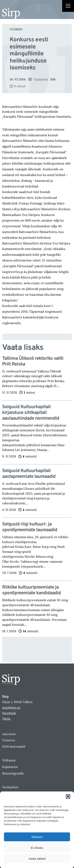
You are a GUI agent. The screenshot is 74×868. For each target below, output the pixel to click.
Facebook (9, 713)
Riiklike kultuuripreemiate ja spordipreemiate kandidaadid (31, 590)
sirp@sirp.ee (11, 707)
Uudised (16, 29)
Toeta (6, 718)
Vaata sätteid (37, 859)
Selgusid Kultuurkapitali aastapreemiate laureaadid (29, 474)
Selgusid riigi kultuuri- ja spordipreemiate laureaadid (30, 527)
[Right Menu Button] (68, 6)
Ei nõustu (37, 848)
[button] (68, 796)
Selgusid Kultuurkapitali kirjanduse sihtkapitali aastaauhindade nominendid (31, 413)
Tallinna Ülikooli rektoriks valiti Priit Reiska (33, 362)
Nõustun (37, 837)
